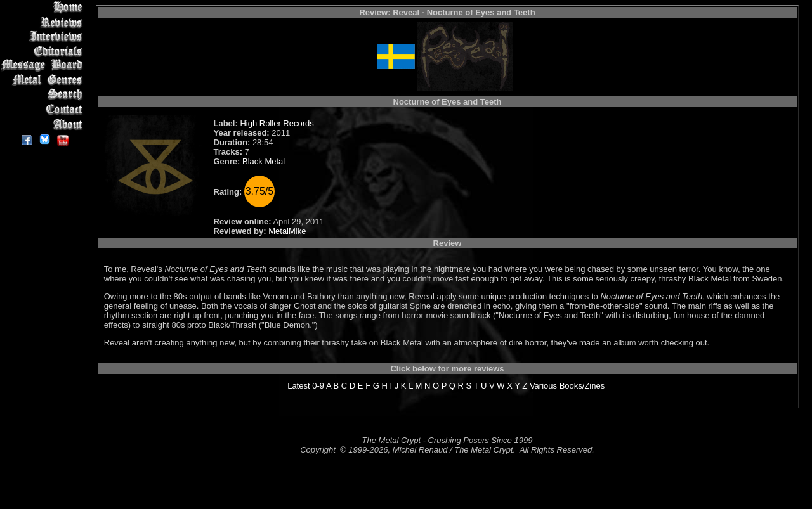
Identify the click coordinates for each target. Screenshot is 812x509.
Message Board (44, 66)
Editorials (44, 51)
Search (44, 95)
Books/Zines (582, 386)
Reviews (44, 22)
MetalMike (287, 231)
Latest (298, 386)
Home (44, 7)
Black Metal (264, 161)
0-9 (318, 386)
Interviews (44, 36)
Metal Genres (44, 80)
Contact (44, 109)
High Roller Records (277, 123)
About (44, 124)
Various (543, 386)
